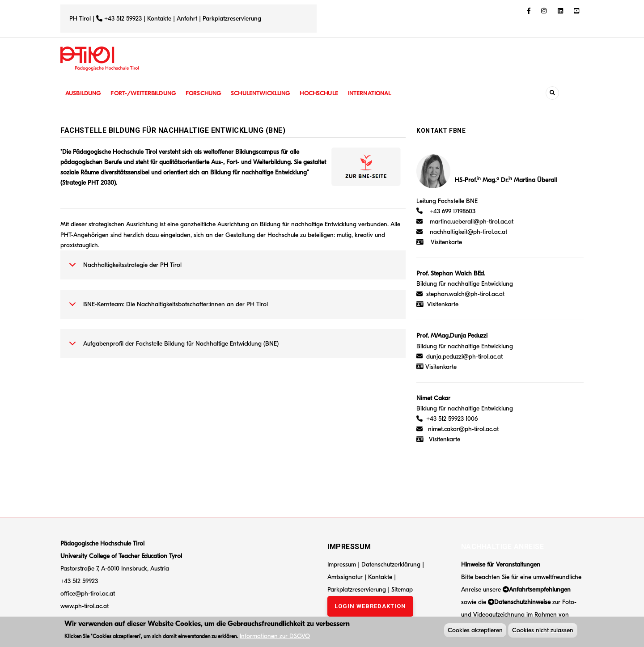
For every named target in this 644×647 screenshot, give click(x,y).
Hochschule (328, 93)
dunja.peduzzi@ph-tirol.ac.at (464, 357)
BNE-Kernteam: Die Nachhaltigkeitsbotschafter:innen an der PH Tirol (167, 309)
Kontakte (159, 19)
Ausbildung (84, 93)
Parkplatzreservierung (232, 19)
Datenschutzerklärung (391, 565)
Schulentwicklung (268, 93)
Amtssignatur (346, 577)
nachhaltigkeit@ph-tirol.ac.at (468, 232)
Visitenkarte (446, 242)
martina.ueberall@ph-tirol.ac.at (472, 222)
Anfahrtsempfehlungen (540, 590)
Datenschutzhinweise (522, 602)
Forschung (209, 93)
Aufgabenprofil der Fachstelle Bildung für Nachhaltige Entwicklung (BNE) (172, 348)
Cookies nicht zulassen (543, 631)
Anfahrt (188, 19)
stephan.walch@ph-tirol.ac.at (465, 294)
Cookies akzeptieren (475, 631)
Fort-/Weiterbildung (146, 93)
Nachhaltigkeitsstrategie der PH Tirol (124, 270)
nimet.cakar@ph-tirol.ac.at (463, 429)
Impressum (342, 565)
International (381, 93)
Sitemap (402, 590)
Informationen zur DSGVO (275, 637)
